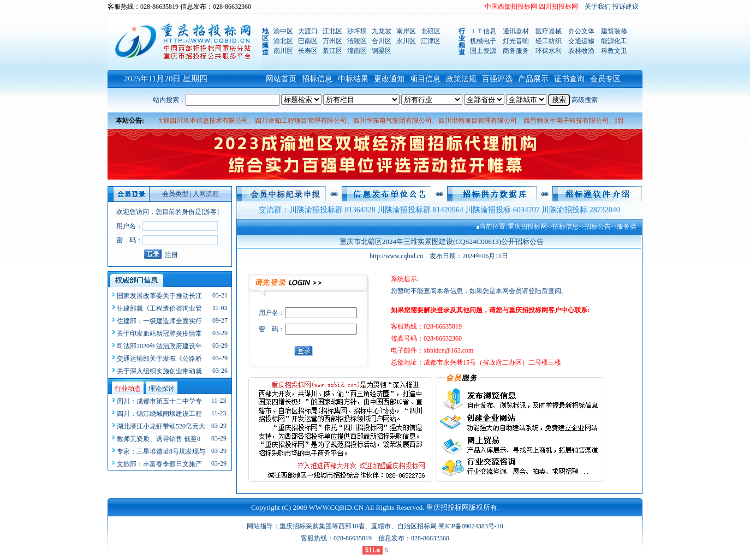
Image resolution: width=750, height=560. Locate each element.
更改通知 (389, 79)
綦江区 (332, 51)
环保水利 (549, 51)
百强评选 (497, 79)
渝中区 (283, 31)
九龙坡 (382, 31)
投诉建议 (626, 7)
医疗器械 (549, 31)
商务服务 (516, 51)
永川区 (406, 41)
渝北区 (283, 41)
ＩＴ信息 (483, 31)
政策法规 (461, 79)
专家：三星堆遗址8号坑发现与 (161, 451)
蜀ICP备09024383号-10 (471, 526)
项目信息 (425, 79)
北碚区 (431, 31)
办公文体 (581, 31)
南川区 (283, 51)
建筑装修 (614, 31)
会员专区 (605, 79)
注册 (171, 255)
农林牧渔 (581, 51)
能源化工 (614, 41)
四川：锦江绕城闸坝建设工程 (159, 414)
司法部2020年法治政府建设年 (159, 346)
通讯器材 (516, 31)
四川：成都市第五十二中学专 (159, 401)
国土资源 (483, 51)
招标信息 (317, 79)
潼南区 (357, 51)
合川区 (382, 41)
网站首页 (281, 79)
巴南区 (308, 41)
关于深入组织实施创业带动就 (159, 371)
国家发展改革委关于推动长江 (159, 296)
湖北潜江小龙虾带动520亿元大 (161, 426)
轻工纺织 (549, 41)
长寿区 (308, 51)
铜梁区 (382, 51)
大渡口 (308, 31)
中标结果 (353, 79)
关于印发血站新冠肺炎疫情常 (159, 333)
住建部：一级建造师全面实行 (159, 321)
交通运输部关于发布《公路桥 (159, 359)
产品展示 (533, 79)
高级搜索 (585, 100)
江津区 (431, 41)
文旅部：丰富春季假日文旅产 (159, 464)
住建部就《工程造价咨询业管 (159, 308)
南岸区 (406, 31)
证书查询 (569, 79)
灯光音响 (516, 41)
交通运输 (581, 41)
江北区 (332, 31)
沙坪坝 (357, 31)
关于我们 (598, 7)
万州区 (332, 41)
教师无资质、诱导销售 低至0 (159, 439)
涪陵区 (357, 41)
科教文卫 (614, 51)
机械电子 (483, 41)
